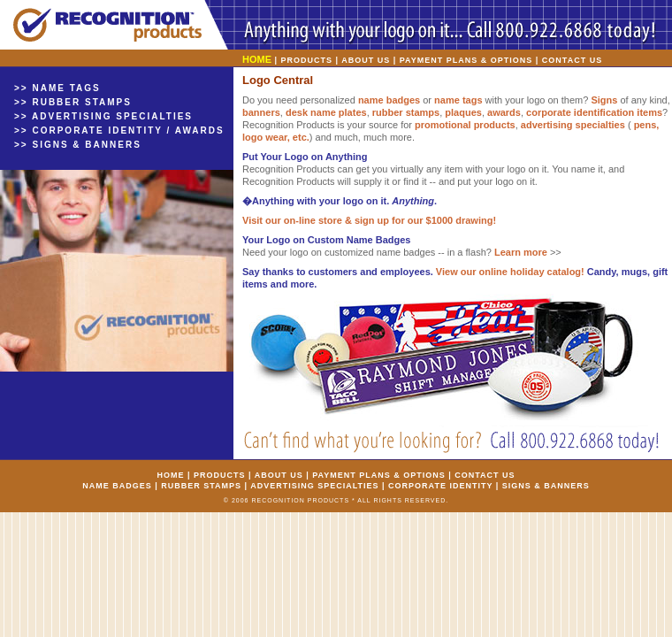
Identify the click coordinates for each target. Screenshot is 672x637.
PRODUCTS (307, 60)
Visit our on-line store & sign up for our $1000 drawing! (369, 220)
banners (261, 112)
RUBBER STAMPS (201, 486)
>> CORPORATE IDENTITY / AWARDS (119, 130)
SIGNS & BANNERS (546, 486)
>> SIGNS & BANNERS (78, 145)
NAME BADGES (117, 486)
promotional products (465, 125)
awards (504, 112)
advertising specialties (573, 125)
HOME (170, 475)
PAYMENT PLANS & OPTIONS (466, 60)
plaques (463, 112)
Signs (604, 100)
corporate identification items (594, 112)
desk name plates (326, 112)
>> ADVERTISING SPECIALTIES (103, 116)
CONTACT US (572, 60)
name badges (389, 100)
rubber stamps (406, 112)
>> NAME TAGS (57, 88)
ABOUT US (366, 60)
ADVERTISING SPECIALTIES (314, 486)
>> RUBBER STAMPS (73, 102)
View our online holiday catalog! (510, 272)
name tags (458, 100)
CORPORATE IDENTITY (440, 486)
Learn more (521, 252)
